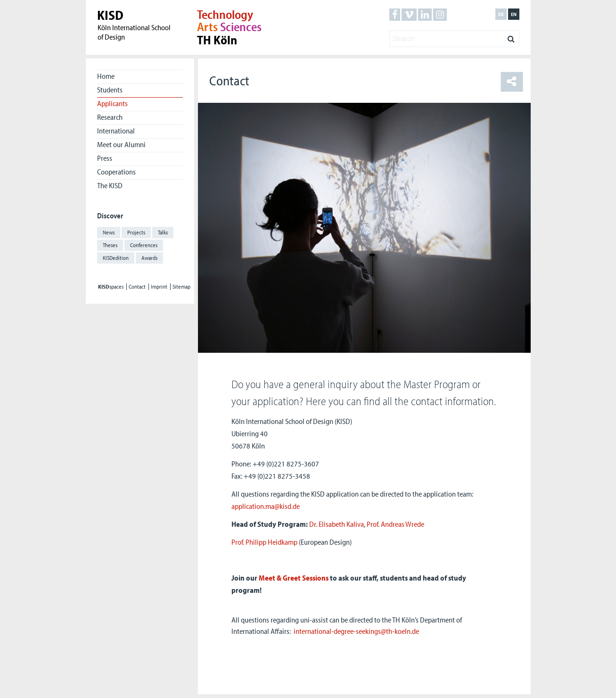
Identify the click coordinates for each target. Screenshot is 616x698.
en (514, 14)
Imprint (159, 287)
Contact (137, 287)
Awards (149, 258)
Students (110, 90)
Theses (110, 245)
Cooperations (116, 172)
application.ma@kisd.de (266, 506)
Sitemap (181, 287)
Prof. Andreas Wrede (395, 524)
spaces (111, 287)
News (109, 232)
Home (106, 76)
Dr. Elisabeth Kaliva (337, 524)
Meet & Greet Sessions (294, 578)
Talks (163, 232)
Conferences (144, 245)
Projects (136, 232)
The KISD (110, 185)
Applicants (112, 103)
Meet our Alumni (121, 144)
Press (105, 158)
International (116, 131)
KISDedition (116, 258)
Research (110, 117)
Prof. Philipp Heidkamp (264, 542)
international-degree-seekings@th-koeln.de (356, 631)
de (501, 14)
